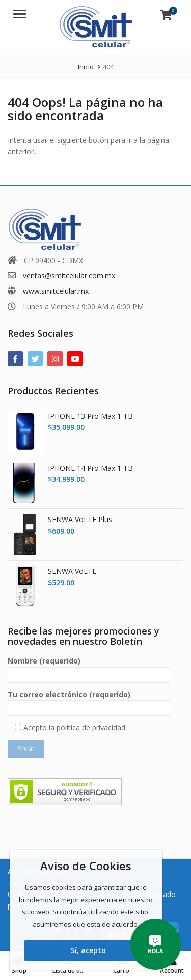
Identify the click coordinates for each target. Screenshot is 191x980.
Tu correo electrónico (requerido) (89, 701)
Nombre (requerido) (89, 668)
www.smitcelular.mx (56, 291)
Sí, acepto (88, 950)
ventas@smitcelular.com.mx (69, 276)
